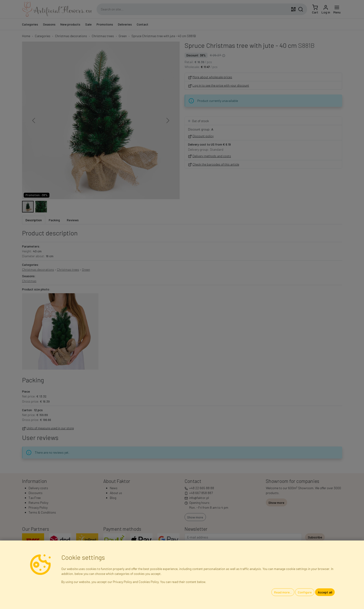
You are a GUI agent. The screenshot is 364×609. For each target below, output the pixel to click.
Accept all (325, 592)
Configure (305, 592)
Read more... (283, 592)
